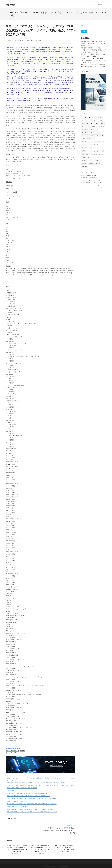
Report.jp (10, 5)
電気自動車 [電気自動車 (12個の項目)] (85, 166)
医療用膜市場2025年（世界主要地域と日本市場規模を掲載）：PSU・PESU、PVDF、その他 (30, 809)
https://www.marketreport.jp (90, 175)
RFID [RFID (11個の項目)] (102, 124)
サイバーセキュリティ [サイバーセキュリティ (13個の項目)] (87, 136)
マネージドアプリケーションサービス (16, 818)
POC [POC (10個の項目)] (92, 124)
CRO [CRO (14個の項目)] (101, 117)
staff (9, 41)
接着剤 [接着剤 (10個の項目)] (96, 151)
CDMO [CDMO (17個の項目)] (95, 117)
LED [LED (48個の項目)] (95, 120)
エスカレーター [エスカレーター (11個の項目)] (91, 127)
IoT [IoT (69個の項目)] (91, 120)
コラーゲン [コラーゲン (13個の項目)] (97, 133)
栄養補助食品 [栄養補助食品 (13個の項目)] (85, 154)
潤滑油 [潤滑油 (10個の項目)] (84, 157)
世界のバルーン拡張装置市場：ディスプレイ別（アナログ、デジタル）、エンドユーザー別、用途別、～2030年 (41, 848)
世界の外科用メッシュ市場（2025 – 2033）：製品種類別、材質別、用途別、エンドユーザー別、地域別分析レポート (93, 44)
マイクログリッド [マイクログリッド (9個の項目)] (100, 142)
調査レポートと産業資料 (34, 41)
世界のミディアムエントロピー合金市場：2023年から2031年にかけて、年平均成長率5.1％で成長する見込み (17, 848)
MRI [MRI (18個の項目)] (83, 124)
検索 (82, 25)
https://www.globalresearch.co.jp (91, 180)
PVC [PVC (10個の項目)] (97, 124)
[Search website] (106, 5)
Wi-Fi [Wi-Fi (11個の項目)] (83, 127)
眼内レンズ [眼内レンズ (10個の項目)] (98, 160)
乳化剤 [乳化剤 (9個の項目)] (96, 145)
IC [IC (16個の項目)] (86, 120)
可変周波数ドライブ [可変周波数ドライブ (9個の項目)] (87, 151)
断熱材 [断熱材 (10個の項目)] (102, 151)
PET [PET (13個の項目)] (88, 124)
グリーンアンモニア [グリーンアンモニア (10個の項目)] (87, 133)
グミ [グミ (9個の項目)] (96, 130)
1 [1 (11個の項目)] (82, 117)
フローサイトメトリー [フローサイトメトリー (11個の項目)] (87, 142)
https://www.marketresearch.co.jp (92, 182)
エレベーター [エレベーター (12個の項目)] (101, 127)
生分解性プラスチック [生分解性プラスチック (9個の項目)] (87, 160)
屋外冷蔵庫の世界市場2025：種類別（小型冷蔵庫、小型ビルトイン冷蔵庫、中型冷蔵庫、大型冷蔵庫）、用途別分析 (37, 783)
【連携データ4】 (11, 790)
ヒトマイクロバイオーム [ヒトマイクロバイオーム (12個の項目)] (88, 139)
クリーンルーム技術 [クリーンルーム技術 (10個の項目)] (87, 130)
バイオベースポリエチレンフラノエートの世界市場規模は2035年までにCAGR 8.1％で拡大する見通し (33, 799)
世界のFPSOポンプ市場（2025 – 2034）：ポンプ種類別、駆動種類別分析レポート (28, 793)
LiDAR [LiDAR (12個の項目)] (101, 120)
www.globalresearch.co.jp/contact (15, 751)
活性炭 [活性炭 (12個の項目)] (101, 154)
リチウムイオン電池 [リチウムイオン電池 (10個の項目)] (87, 145)
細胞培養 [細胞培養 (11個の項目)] (84, 163)
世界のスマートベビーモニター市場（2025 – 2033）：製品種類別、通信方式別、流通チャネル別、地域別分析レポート (93, 60)
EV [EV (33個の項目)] (83, 120)
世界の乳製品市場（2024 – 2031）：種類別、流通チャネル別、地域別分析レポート (28, 796)
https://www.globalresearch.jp (90, 178)
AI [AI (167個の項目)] (86, 117)
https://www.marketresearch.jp (91, 185)
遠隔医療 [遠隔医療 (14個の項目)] (91, 163)
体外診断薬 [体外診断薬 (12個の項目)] (85, 148)
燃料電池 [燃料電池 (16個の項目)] (90, 157)
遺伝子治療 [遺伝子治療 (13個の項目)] (99, 163)
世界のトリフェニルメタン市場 (15, 801)
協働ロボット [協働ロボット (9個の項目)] (93, 148)
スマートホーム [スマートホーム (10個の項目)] (99, 136)
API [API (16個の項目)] (90, 117)
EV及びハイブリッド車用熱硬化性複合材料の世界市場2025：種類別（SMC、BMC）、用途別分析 (32, 804)
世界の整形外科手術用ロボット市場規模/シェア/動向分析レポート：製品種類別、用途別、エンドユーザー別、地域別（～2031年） (93, 50)
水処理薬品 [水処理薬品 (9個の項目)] (94, 154)
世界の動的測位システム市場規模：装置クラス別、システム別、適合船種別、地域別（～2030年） (32, 812)
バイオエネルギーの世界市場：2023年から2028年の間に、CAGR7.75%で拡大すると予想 (64, 847)
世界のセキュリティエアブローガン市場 (17, 806)
